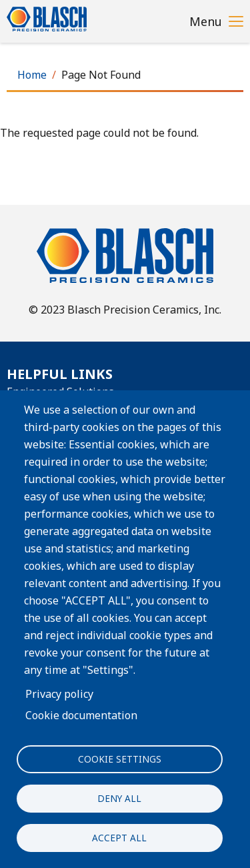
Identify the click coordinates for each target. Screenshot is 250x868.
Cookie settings (120, 759)
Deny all (119, 798)
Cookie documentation (81, 715)
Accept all (119, 838)
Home (32, 75)
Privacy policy (59, 694)
